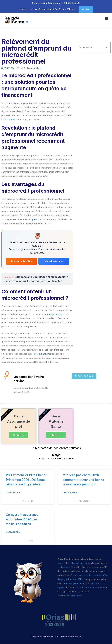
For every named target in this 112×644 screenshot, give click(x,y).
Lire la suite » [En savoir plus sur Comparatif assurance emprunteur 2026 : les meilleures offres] (13, 532)
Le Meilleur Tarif (76, 563)
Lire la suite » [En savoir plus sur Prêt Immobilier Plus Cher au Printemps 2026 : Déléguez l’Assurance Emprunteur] (13, 493)
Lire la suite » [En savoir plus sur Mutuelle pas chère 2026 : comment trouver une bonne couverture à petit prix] (70, 493)
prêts (35, 219)
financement (10, 119)
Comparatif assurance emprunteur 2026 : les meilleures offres (22, 519)
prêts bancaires (43, 354)
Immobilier (35, 68)
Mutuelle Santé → (54, 261)
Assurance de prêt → (22, 261)
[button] (107, 47)
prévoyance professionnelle (87, 575)
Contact (86, 9)
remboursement (55, 314)
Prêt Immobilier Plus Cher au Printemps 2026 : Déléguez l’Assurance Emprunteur (27, 480)
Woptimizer (76, 596)
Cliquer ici (19, 435)
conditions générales (72, 583)
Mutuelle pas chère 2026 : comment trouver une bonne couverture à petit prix (83, 480)
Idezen (61, 563)
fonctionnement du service (90, 587)
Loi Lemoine (64, 567)
